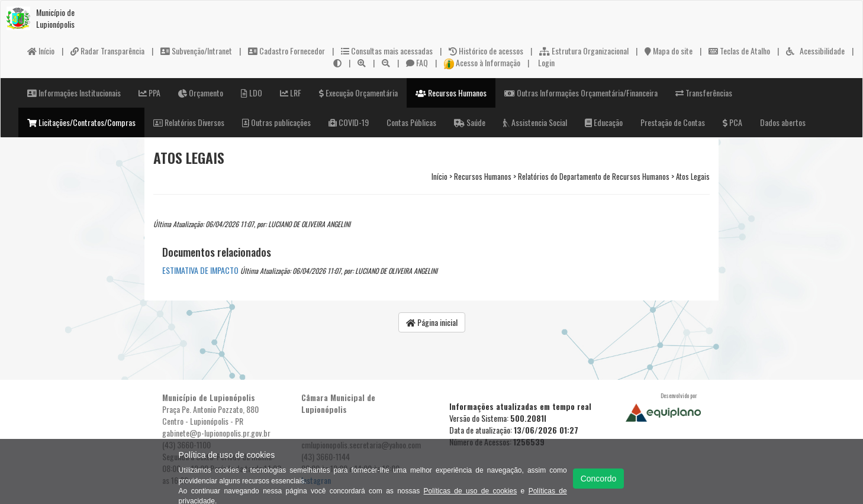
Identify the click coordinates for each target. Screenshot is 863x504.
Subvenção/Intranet (196, 51)
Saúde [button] (470, 122)
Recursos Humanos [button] (451, 93)
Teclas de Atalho (739, 51)
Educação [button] (604, 122)
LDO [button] (252, 93)
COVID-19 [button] (349, 122)
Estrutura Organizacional (584, 51)
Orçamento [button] (201, 93)
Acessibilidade (815, 51)
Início (41, 51)
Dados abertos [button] (783, 122)
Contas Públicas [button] (411, 122)
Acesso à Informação (482, 62)
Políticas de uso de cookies (471, 491)
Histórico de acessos (486, 51)
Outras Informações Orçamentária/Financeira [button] (581, 93)
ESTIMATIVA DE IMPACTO (200, 270)
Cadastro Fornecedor (286, 51)
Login (545, 62)
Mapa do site (669, 51)
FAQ (417, 62)
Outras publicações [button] (276, 122)
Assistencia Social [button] (535, 122)
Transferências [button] (704, 93)
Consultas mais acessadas (387, 51)
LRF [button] (291, 93)
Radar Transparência (107, 51)
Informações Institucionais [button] (74, 93)
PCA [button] (732, 122)
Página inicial (432, 322)
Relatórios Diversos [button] (189, 122)
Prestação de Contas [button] (673, 122)
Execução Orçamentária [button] (358, 93)
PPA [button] (149, 93)
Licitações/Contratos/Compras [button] (81, 122)
